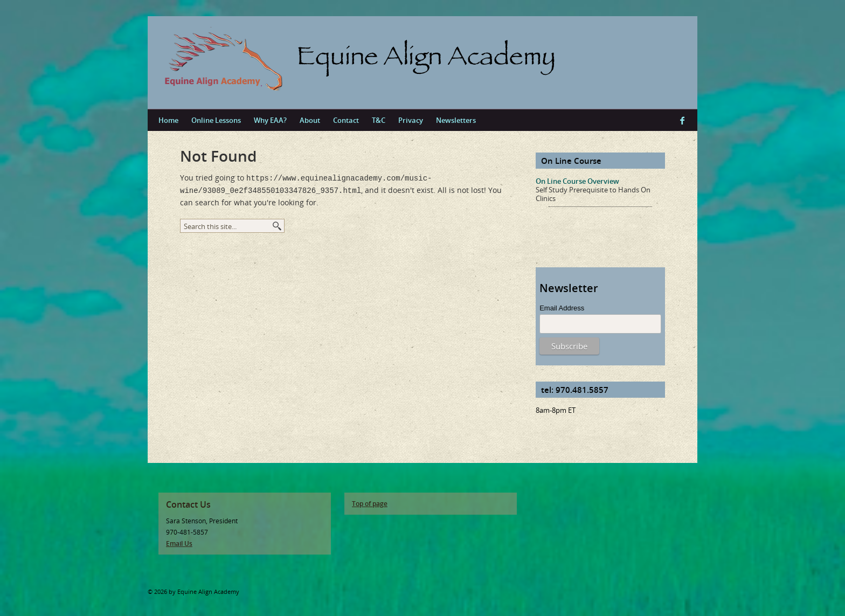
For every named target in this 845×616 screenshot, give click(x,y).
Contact (346, 120)
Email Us (179, 544)
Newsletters (456, 120)
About (310, 120)
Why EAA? (270, 120)
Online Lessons (216, 120)
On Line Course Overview (577, 181)
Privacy (411, 120)
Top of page (370, 504)
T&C (379, 120)
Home (168, 120)
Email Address (562, 308)
